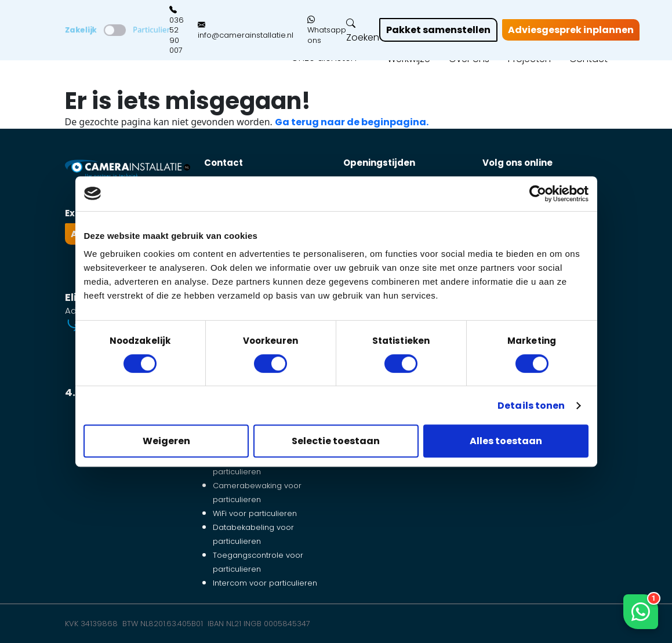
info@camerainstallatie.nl (246, 30)
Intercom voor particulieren (265, 583)
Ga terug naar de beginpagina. (352, 122)
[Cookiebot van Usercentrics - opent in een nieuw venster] (538, 194)
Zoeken (363, 30)
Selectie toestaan (336, 441)
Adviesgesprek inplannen (571, 30)
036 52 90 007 (177, 30)
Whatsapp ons (327, 30)
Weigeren (166, 441)
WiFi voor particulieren (255, 513)
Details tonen (531, 406)
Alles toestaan (506, 441)
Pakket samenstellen (438, 30)
